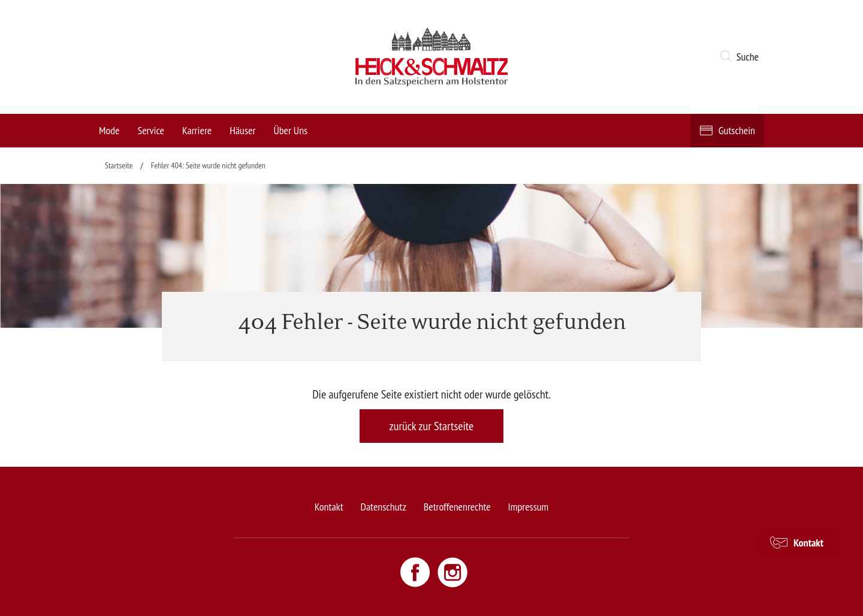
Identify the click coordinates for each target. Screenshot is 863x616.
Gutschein (737, 130)
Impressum (529, 507)
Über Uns (290, 130)
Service (151, 130)
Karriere (197, 130)
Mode (109, 130)
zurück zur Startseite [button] (432, 426)
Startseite (119, 165)
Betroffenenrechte (457, 507)
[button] (742, 57)
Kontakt (329, 507)
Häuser (242, 130)
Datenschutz (383, 507)
